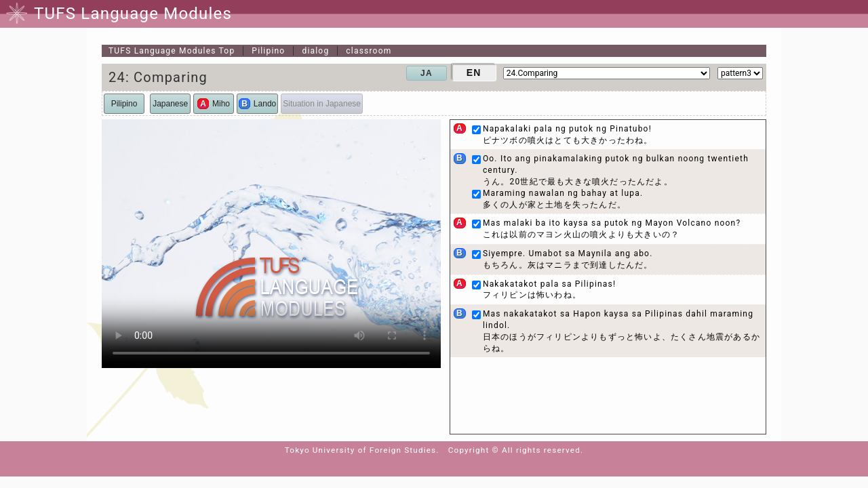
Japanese (170, 104)
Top (172, 51)
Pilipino (268, 51)
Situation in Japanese (322, 104)
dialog (315, 51)
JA (427, 73)
